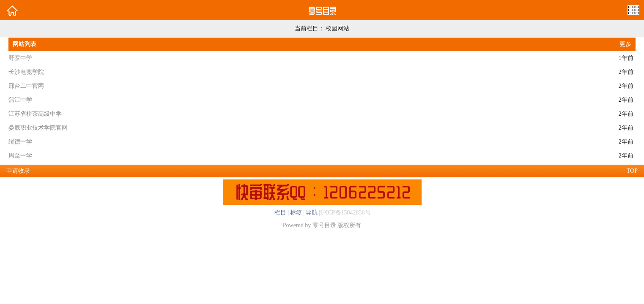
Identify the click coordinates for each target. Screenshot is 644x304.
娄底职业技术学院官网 (38, 128)
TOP (632, 171)
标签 (296, 213)
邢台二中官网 (26, 86)
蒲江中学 (20, 100)
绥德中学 (20, 142)
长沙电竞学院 (26, 72)
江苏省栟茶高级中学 (35, 114)
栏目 (280, 213)
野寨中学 (20, 58)
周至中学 (20, 156)
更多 (625, 44)
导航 (312, 213)
